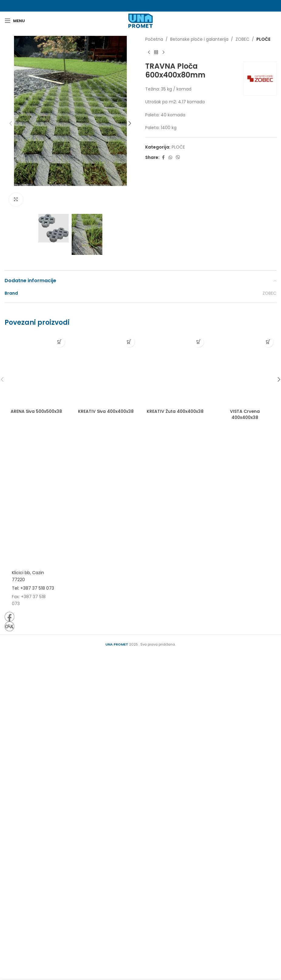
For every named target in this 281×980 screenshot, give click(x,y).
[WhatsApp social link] (170, 158)
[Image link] (29, 875)
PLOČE (263, 39)
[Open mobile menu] (15, 21)
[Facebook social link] (163, 158)
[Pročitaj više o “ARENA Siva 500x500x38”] (60, 757)
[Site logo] (140, 20)
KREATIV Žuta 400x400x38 (175, 826)
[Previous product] (149, 52)
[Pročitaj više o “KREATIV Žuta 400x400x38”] (199, 757)
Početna (154, 39)
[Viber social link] (178, 158)
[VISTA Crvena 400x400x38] (245, 784)
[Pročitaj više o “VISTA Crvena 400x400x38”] (268, 757)
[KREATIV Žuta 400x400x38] (175, 784)
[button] (11, 123)
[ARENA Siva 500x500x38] (36, 784)
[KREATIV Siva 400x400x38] (106, 784)
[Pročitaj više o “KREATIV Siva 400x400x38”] (129, 757)
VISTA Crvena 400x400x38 (245, 829)
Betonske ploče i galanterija (199, 39)
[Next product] (163, 52)
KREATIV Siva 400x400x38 (106, 826)
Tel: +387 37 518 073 (33, 915)
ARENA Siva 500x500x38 (36, 826)
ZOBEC (242, 39)
